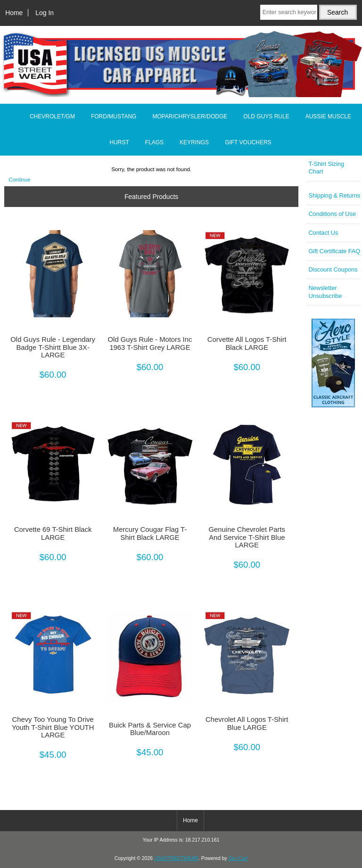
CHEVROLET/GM (52, 116)
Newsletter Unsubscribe (325, 292)
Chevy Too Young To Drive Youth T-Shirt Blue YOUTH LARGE (53, 727)
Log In (45, 13)
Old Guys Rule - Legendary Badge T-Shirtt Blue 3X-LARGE (53, 347)
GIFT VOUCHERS (248, 142)
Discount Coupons (333, 269)
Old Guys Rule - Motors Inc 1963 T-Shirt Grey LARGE (150, 343)
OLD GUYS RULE (266, 116)
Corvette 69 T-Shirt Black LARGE (53, 533)
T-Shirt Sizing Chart (326, 168)
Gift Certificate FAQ (334, 251)
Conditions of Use (332, 214)
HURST (119, 142)
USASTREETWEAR (176, 858)
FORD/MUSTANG (114, 116)
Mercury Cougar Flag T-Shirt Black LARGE (150, 533)
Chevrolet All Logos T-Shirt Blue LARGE (247, 723)
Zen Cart (238, 858)
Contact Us (323, 233)
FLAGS (154, 142)
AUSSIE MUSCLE (328, 116)
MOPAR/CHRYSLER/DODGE (190, 116)
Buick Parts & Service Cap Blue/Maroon (150, 729)
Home (14, 13)
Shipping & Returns (334, 195)
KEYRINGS (194, 142)
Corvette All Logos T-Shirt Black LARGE (247, 343)
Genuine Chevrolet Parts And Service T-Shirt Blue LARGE (247, 537)
